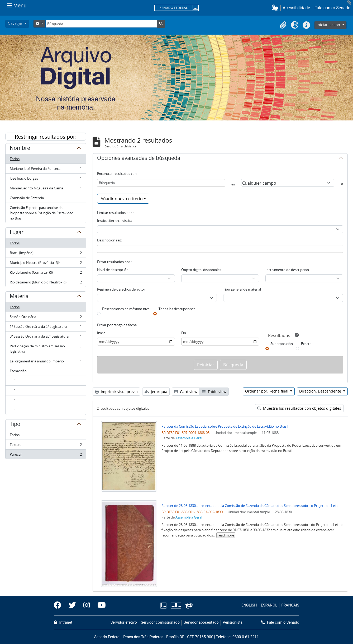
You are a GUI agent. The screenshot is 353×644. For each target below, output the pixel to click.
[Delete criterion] (342, 184)
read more (226, 535)
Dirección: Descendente (321, 391)
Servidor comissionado (160, 622)
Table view (214, 392)
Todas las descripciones (177, 309)
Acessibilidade (297, 8)
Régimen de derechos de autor (121, 289)
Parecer (46, 455)
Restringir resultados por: (46, 137)
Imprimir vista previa (116, 392)
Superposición (282, 344)
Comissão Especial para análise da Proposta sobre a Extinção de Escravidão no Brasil (46, 213)
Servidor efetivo (124, 622)
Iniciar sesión (329, 25)
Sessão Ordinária (46, 318)
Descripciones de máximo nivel (126, 309)
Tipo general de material (242, 289)
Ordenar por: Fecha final (267, 391)
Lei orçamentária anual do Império (46, 362)
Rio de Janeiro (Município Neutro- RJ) (46, 283)
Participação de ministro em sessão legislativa (46, 349)
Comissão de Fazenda (46, 199)
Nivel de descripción (113, 270)
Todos (15, 159)
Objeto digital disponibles (201, 270)
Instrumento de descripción (287, 270)
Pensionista (233, 622)
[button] (276, 8)
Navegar (16, 23)
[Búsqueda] (101, 24)
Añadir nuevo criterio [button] (122, 199)
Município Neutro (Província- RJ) (46, 264)
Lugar (17, 233)
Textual (46, 446)
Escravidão (46, 372)
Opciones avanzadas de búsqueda (139, 159)
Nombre (20, 149)
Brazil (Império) (46, 254)
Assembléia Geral (189, 438)
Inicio (101, 333)
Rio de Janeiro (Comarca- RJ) (46, 274)
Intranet (63, 622)
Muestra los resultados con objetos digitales (299, 408)
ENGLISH (249, 605)
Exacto (306, 344)
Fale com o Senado (332, 8)
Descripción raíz (109, 240)
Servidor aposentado (201, 622)
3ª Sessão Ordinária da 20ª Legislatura (46, 337)
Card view (186, 392)
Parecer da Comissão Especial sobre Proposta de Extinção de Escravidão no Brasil (225, 426)
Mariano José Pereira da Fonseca (46, 170)
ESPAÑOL (269, 605)
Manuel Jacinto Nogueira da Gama (46, 189)
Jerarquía (156, 392)
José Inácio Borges (46, 179)
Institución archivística (115, 221)
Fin (184, 333)
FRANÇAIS (290, 605)
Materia (19, 297)
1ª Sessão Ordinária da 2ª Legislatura (46, 328)
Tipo (15, 425)
